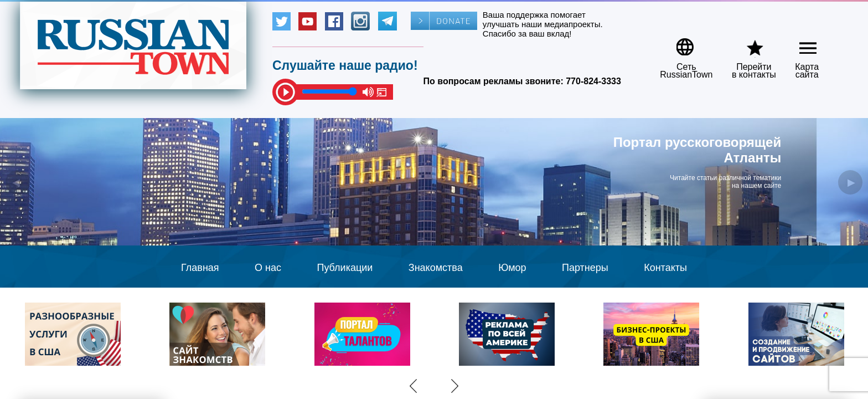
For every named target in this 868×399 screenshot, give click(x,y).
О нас (268, 268)
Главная (200, 268)
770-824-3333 (593, 81)
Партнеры (585, 268)
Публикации (345, 268)
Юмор (512, 268)
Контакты (665, 268)
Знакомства (436, 268)
